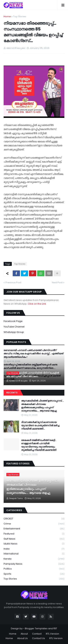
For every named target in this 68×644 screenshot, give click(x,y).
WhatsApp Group (14, 332)
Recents (12, 393)
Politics (34, 569)
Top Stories (20, 16)
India (34, 549)
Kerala (34, 559)
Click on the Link (37, 304)
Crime (34, 524)
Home (7, 16)
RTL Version (52, 634)
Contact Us (39, 638)
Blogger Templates (36, 628)
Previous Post (13, 282)
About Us (22, 638)
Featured (34, 534)
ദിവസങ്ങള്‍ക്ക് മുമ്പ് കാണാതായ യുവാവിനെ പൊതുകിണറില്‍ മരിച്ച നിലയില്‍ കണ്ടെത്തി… (40, 426)
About (24, 634)
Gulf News (34, 539)
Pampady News (34, 564)
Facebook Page (13, 321)
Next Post (57, 282)
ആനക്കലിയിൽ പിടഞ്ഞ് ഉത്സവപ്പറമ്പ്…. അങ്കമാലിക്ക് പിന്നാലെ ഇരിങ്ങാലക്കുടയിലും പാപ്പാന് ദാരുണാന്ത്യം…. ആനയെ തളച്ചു (43, 406)
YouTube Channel (14, 327)
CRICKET (34, 519)
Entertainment (34, 529)
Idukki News (34, 544)
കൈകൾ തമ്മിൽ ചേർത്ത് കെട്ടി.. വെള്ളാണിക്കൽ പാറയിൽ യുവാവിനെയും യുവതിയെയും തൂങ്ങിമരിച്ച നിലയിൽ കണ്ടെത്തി (39, 445)
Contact (37, 634)
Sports (34, 574)
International (34, 554)
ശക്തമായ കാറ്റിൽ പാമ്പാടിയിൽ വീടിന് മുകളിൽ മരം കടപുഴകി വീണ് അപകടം (33, 375)
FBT (55, 628)
